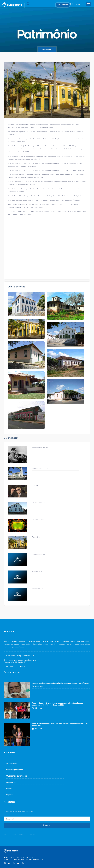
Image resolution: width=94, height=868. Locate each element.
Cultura (35, 486)
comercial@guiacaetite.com (23, 656)
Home (6, 835)
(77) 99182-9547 (20, 666)
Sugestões (10, 795)
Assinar (47, 825)
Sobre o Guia (37, 571)
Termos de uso (38, 589)
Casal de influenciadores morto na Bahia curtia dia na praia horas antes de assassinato (60, 725)
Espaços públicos (39, 503)
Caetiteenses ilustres (40, 447)
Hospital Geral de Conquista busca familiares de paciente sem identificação (60, 683)
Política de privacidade (41, 554)
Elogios (9, 788)
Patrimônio (47, 49)
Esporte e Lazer (38, 520)
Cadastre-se (63, 5)
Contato (31, 835)
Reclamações (11, 782)
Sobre (13, 835)
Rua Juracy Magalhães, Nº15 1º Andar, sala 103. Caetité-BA (20, 661)
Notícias (22, 835)
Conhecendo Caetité (40, 468)
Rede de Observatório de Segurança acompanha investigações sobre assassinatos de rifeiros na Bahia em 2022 (58, 704)
